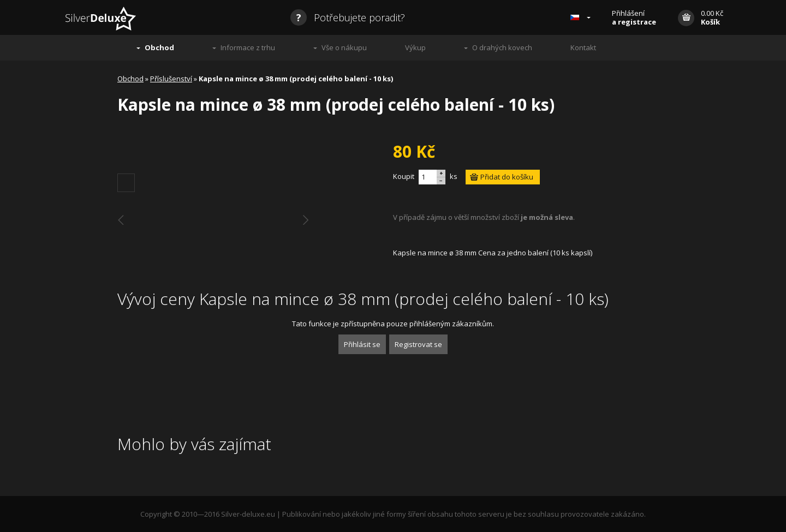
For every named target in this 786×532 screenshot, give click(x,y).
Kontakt (583, 47)
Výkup (415, 47)
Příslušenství (171, 79)
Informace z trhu (248, 47)
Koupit (404, 176)
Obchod (159, 47)
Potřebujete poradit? (348, 17)
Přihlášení (634, 17)
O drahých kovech (502, 47)
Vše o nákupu (344, 47)
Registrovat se (418, 344)
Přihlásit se (362, 344)
